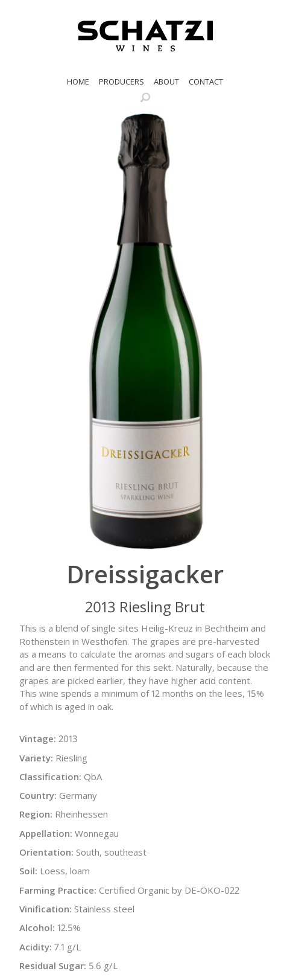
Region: (36, 814)
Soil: (28, 871)
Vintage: (38, 738)
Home (78, 82)
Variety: (36, 758)
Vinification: (46, 909)
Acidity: (36, 947)
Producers (121, 82)
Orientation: (46, 852)
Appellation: (46, 833)
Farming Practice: (58, 890)
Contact (206, 82)
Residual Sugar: (53, 966)
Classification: (50, 777)
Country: (38, 795)
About (166, 82)
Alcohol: (37, 927)
